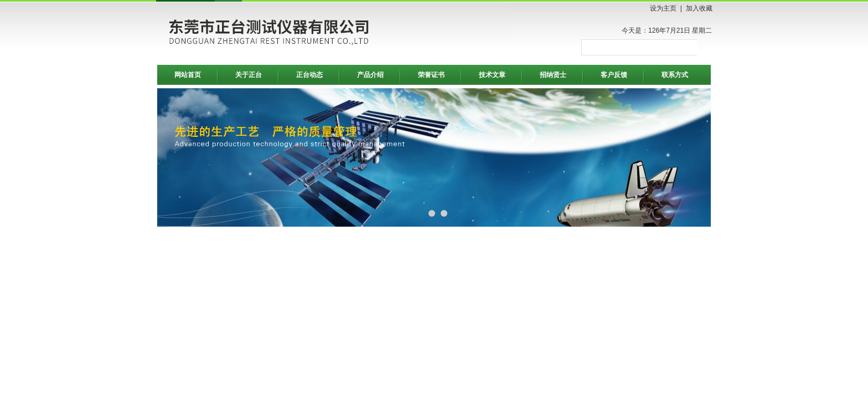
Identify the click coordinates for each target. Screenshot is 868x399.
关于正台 (249, 75)
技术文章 (492, 75)
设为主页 (663, 8)
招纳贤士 (553, 75)
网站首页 (188, 75)
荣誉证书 (431, 75)
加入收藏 (699, 8)
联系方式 (675, 75)
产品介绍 (370, 75)
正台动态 (309, 75)
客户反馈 (614, 75)
